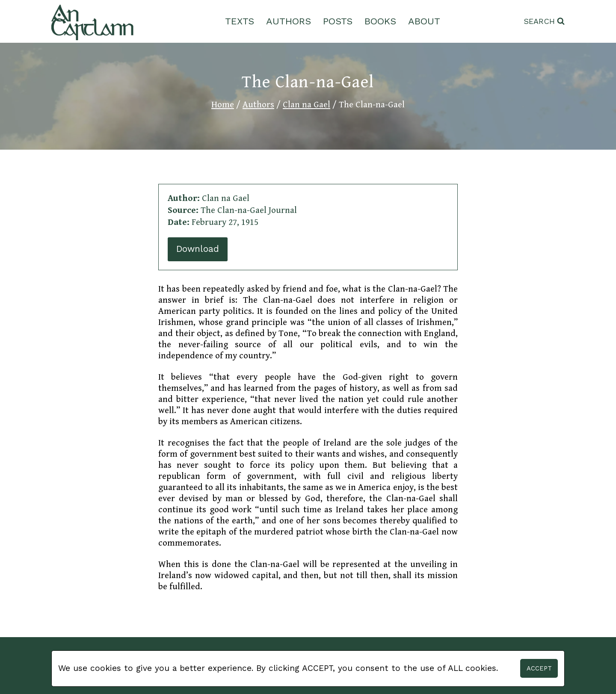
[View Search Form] (544, 22)
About (424, 21)
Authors (289, 21)
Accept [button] (539, 668)
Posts (338, 21)
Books (380, 21)
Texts (240, 21)
